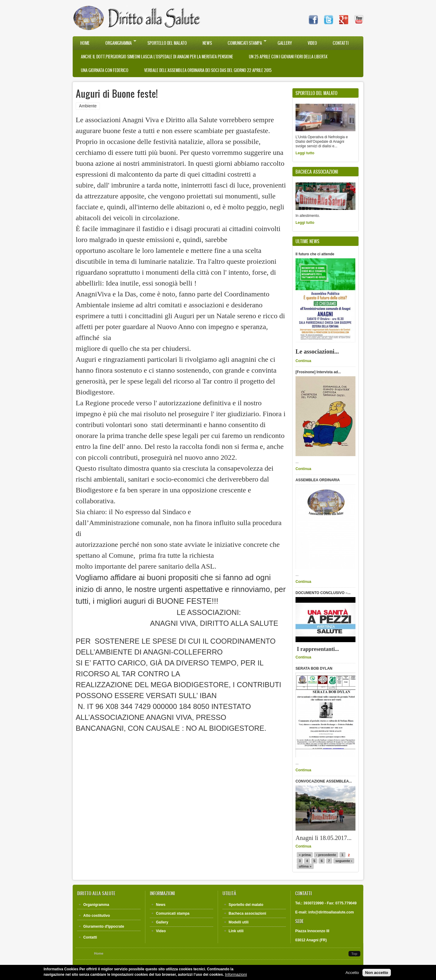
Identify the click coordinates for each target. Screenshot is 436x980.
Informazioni (236, 976)
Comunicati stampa (243, 43)
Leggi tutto (305, 153)
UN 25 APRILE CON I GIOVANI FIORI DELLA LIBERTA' (288, 57)
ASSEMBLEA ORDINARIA (318, 480)
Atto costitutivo (97, 916)
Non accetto (377, 974)
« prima (305, 855)
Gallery (285, 43)
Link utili (236, 931)
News (207, 43)
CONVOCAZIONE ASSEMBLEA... (324, 781)
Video (312, 43)
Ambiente (88, 106)
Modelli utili (239, 922)
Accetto (352, 974)
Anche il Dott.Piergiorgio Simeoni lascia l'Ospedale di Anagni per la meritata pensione (157, 57)
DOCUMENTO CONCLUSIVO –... (323, 593)
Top (354, 954)
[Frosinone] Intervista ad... (318, 372)
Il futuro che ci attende (315, 254)
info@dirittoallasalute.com (331, 912)
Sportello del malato (167, 43)
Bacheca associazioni (247, 913)
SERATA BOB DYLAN (314, 668)
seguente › (344, 861)
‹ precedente (326, 855)
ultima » (305, 866)
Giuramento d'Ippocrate (104, 926)
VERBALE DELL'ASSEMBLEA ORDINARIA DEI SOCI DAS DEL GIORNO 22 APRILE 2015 (208, 70)
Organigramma (117, 43)
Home (85, 43)
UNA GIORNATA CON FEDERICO (105, 70)
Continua (303, 361)
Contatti (341, 43)
